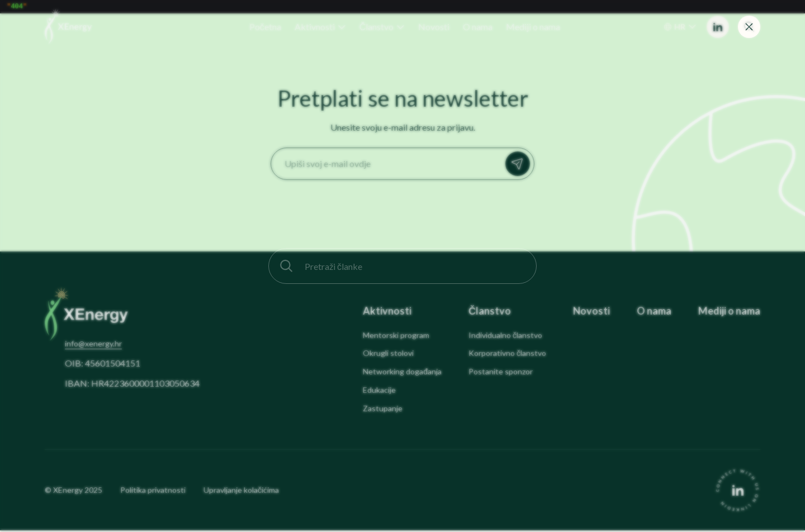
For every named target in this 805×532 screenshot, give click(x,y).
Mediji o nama (729, 313)
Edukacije (379, 392)
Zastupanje (383, 410)
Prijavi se (520, 165)
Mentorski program (396, 337)
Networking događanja (402, 373)
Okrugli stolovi (388, 355)
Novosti (591, 313)
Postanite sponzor (501, 373)
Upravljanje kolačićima (241, 492)
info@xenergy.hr (93, 345)
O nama (654, 313)
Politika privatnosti (153, 492)
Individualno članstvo (505, 337)
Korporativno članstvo (507, 355)
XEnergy (68, 491)
